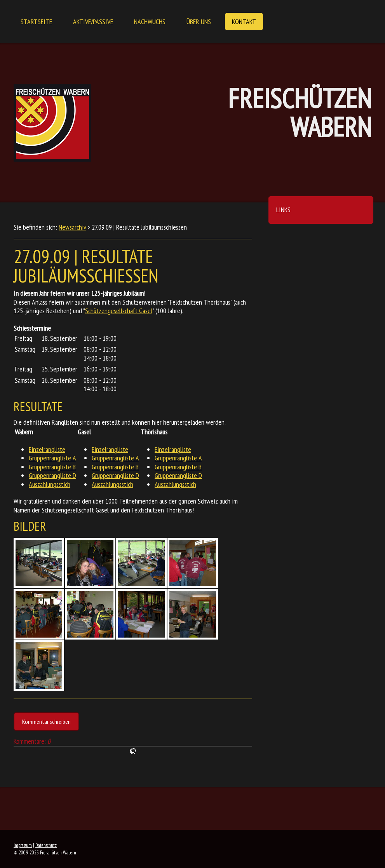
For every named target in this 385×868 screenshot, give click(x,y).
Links (283, 210)
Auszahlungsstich (50, 484)
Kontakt (244, 22)
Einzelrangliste (47, 449)
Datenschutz (46, 845)
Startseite (36, 22)
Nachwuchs (150, 22)
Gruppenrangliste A (52, 458)
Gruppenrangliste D (52, 475)
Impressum (23, 845)
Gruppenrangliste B (52, 467)
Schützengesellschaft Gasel (119, 311)
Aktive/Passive (93, 22)
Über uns (199, 22)
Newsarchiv (72, 227)
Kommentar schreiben (46, 722)
